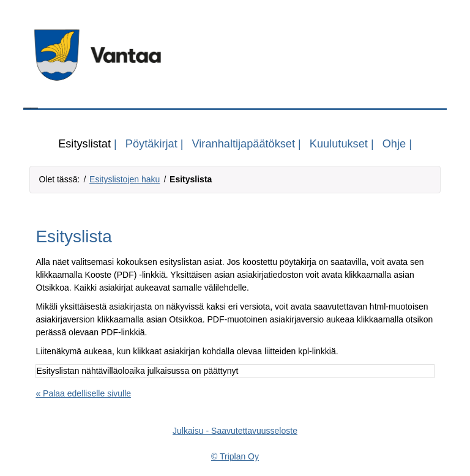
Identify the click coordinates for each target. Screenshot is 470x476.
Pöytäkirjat (151, 144)
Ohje (394, 144)
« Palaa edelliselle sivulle (83, 393)
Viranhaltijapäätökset (244, 144)
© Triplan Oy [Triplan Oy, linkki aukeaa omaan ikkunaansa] (235, 456)
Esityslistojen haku (125, 179)
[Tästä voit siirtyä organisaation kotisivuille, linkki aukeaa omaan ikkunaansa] (235, 55)
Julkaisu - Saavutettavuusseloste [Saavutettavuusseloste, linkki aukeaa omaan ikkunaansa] (235, 431)
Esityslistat (84, 144)
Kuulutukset (339, 144)
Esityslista (191, 179)
